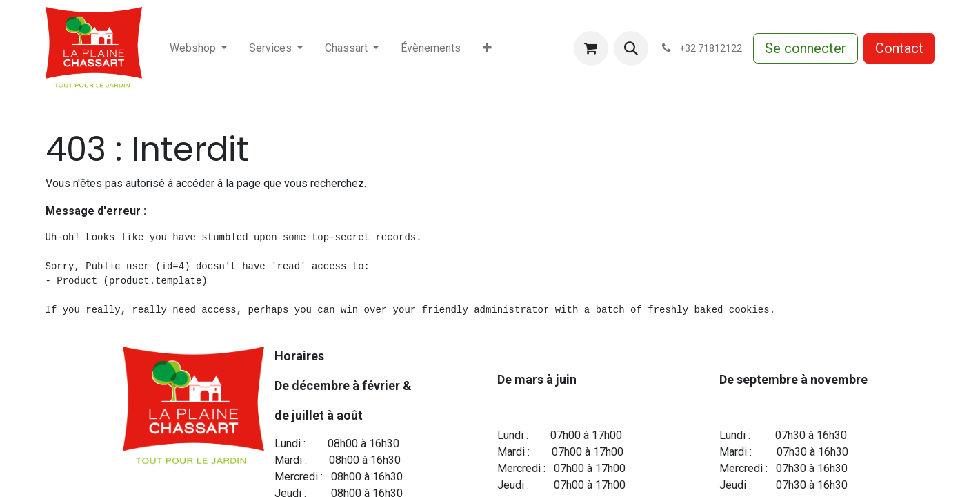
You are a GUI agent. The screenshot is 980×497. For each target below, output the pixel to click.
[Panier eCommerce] (591, 48)
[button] (631, 48)
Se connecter (806, 48)
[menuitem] (198, 48)
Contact (899, 48)
